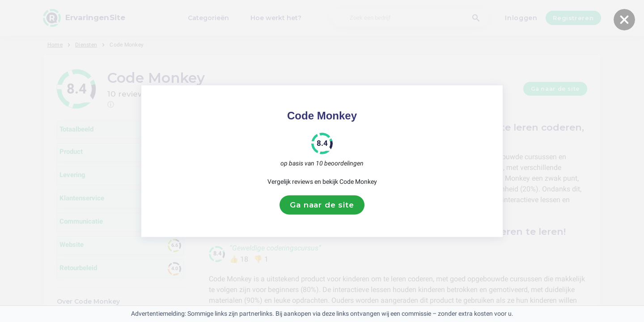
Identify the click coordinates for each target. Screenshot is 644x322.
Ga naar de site (322, 205)
